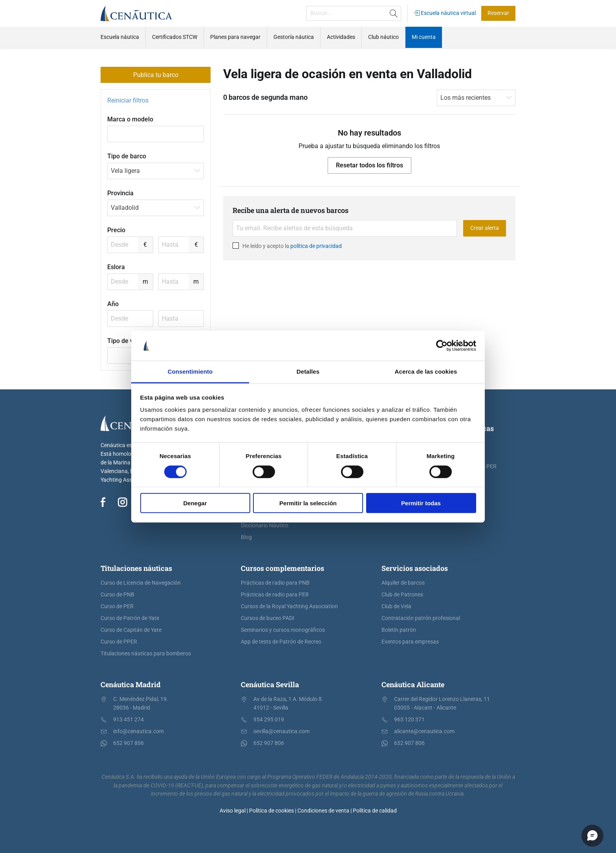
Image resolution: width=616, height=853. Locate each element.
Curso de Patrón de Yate (130, 618)
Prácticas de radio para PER (275, 595)
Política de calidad (375, 811)
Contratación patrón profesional (421, 618)
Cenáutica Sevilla (270, 684)
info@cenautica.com (138, 731)
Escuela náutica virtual (445, 13)
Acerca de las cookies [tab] (426, 371)
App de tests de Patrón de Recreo (281, 642)
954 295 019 (269, 720)
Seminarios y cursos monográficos (283, 630)
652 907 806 (128, 743)
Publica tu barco (156, 75)
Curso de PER (117, 606)
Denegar (195, 503)
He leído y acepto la (287, 245)
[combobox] (156, 171)
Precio (116, 230)
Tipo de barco (127, 156)
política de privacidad (316, 245)
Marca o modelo (130, 119)
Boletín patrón (399, 630)
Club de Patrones (402, 595)
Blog (246, 537)
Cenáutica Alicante (413, 684)
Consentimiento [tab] (190, 371)
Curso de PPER (119, 642)
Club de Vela (396, 606)
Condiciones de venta (323, 811)
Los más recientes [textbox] (466, 98)
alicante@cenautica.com (424, 731)
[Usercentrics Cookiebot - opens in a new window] (442, 346)
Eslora (116, 267)
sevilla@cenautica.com (281, 731)
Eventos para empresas (410, 642)
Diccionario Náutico (265, 526)
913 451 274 (128, 720)
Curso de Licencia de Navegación (141, 583)
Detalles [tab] (308, 371)
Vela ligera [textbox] (125, 171)
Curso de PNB (117, 595)
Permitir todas (421, 503)
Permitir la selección (308, 503)
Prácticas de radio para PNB (275, 583)
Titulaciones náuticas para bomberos (146, 654)
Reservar (498, 13)
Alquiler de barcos (403, 583)
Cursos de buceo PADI (268, 618)
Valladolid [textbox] (125, 208)
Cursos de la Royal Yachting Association (289, 606)
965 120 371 (409, 720)
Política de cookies (271, 811)
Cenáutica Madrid (131, 684)
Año (113, 304)
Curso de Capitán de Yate (131, 630)
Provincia (120, 193)
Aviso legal (233, 811)
